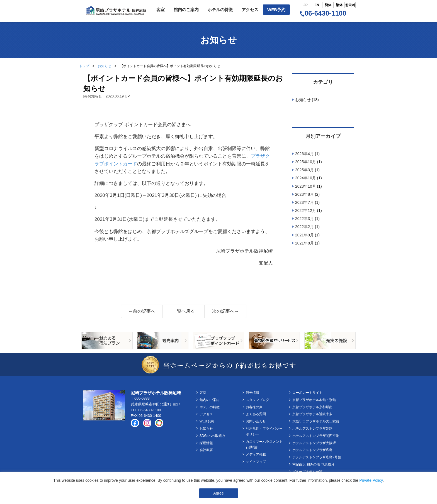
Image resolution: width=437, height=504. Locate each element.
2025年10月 (306, 162)
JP (306, 5)
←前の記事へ (142, 311)
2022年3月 (304, 219)
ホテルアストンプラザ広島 (312, 450)
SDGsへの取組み (212, 436)
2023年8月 (304, 194)
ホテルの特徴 (220, 10)
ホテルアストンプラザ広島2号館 (317, 457)
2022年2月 (304, 227)
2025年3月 (304, 170)
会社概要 (206, 450)
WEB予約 (276, 10)
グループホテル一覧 (307, 472)
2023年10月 (306, 186)
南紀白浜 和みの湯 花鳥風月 (313, 464)
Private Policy (371, 480)
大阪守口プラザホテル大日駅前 (316, 421)
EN (317, 5)
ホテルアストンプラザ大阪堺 (314, 443)
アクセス (250, 10)
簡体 (328, 5)
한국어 (350, 5)
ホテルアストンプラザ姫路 (312, 429)
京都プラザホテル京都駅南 (312, 407)
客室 (161, 10)
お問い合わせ (256, 421)
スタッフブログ (258, 400)
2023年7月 (304, 202)
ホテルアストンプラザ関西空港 (316, 436)
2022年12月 (306, 211)
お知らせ (105, 66)
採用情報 (206, 443)
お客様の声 (254, 407)
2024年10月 (306, 178)
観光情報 (253, 393)
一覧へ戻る (184, 311)
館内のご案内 (186, 10)
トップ (84, 66)
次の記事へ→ (225, 311)
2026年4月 (304, 154)
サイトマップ (256, 462)
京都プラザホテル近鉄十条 (312, 414)
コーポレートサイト (307, 393)
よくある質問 (256, 414)
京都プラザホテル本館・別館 (314, 400)
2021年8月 (304, 243)
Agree (218, 493)
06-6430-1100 (323, 13)
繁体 (339, 5)
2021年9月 (304, 235)
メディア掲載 (256, 454)
